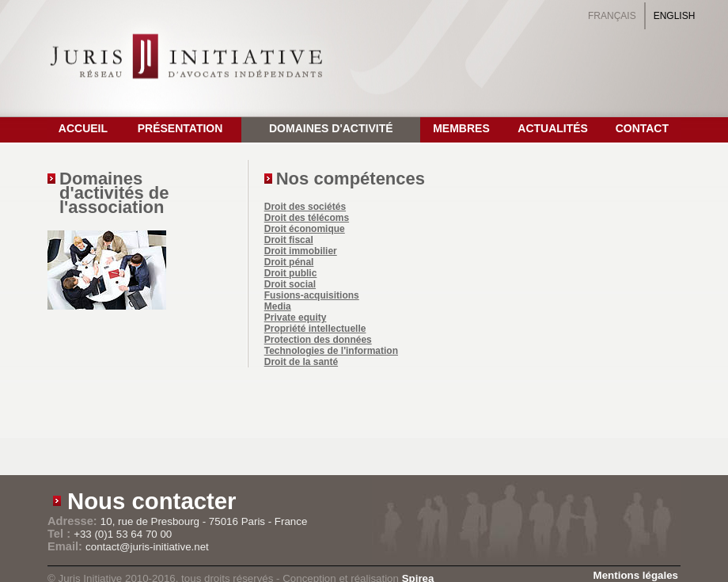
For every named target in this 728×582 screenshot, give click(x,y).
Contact (642, 128)
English (675, 16)
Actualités (553, 128)
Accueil (83, 128)
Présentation (180, 128)
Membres (461, 128)
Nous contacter (152, 501)
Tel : (61, 534)
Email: (66, 546)
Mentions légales (636, 575)
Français (612, 16)
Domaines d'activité (331, 128)
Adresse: (74, 521)
